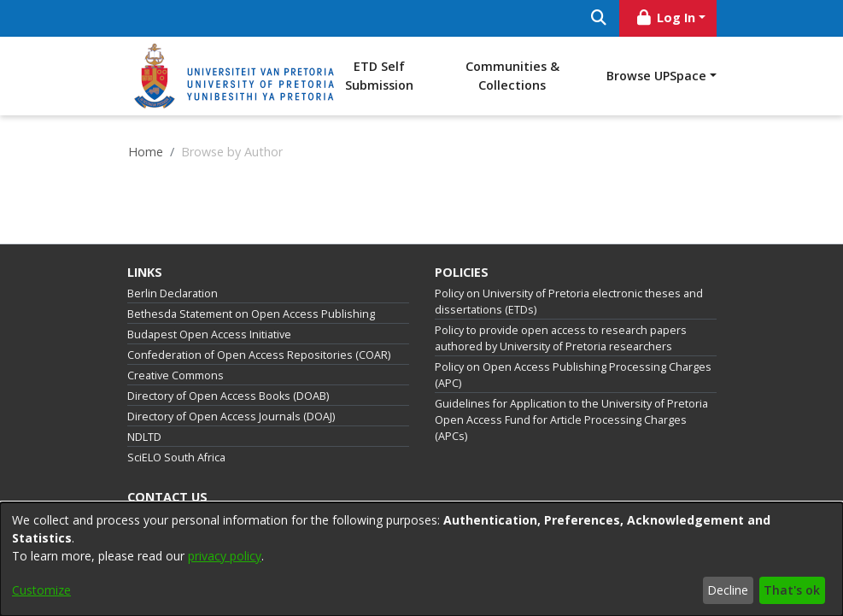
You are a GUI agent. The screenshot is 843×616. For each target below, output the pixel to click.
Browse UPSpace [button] (656, 76)
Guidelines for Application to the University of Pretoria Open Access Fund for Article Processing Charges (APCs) (571, 420)
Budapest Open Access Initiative (209, 334)
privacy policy (225, 556)
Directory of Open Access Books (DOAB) (228, 396)
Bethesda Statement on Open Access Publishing (251, 314)
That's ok (792, 590)
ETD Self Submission (379, 76)
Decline (728, 590)
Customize (41, 590)
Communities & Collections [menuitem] (512, 76)
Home (146, 152)
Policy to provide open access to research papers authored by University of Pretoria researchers (561, 338)
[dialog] (421, 559)
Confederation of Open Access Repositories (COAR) (259, 355)
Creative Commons (176, 375)
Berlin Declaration (173, 293)
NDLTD (144, 437)
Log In (664, 18)
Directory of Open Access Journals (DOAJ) (231, 417)
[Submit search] (599, 18)
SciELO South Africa (176, 458)
